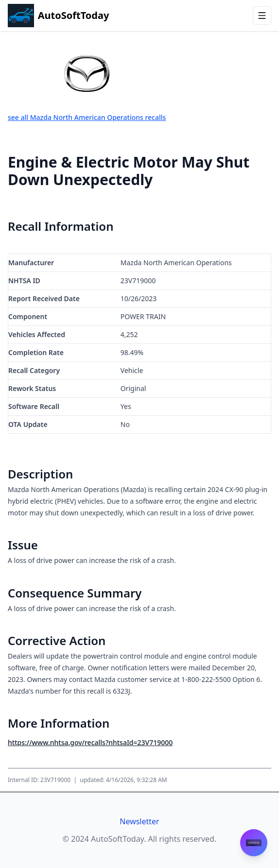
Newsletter (139, 821)
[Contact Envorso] (254, 843)
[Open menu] (262, 16)
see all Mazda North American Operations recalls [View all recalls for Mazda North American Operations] (87, 117)
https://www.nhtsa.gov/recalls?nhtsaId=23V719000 (90, 742)
